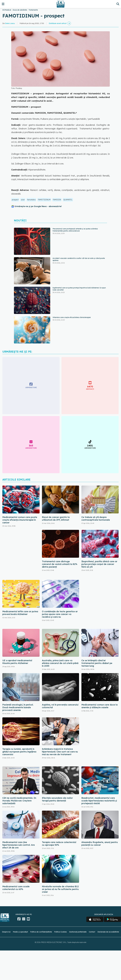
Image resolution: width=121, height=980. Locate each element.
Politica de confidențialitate (41, 932)
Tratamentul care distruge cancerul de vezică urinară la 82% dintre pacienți (60, 564)
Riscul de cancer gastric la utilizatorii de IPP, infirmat (56, 519)
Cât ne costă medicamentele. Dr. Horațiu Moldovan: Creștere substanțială (19, 801)
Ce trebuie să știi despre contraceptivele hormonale (96, 519)
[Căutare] (118, 4)
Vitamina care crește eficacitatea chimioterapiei (72, 317)
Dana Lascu (10, 23)
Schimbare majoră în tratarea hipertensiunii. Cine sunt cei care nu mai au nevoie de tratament (60, 752)
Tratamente (33, 10)
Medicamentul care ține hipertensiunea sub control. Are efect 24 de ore (19, 845)
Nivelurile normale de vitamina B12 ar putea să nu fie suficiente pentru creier (60, 889)
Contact (92, 932)
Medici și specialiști (20, 932)
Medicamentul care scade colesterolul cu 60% (16, 888)
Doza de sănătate (20, 10)
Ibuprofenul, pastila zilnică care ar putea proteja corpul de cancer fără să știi (99, 564)
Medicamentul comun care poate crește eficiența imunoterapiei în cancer (20, 520)
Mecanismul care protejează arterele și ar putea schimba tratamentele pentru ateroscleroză (75, 230)
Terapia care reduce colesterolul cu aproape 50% (59, 844)
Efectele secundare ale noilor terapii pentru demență (57, 799)
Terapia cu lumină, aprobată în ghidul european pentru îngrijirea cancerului (19, 752)
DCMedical (7, 10)
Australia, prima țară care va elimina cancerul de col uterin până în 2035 (60, 663)
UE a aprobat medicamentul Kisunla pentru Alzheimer (17, 662)
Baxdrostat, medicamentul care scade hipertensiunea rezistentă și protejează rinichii (99, 801)
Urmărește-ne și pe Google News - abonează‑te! (38, 206)
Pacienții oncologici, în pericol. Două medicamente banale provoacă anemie (18, 707)
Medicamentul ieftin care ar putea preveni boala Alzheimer (20, 613)
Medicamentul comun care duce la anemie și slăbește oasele (99, 706)
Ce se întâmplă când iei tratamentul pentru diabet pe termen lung (97, 663)
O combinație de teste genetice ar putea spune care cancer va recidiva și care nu (60, 614)
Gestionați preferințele (78, 932)
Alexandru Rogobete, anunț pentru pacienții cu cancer (100, 844)
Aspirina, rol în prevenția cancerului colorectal (60, 706)
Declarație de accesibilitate (108, 932)
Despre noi (6, 932)
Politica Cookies (60, 932)
